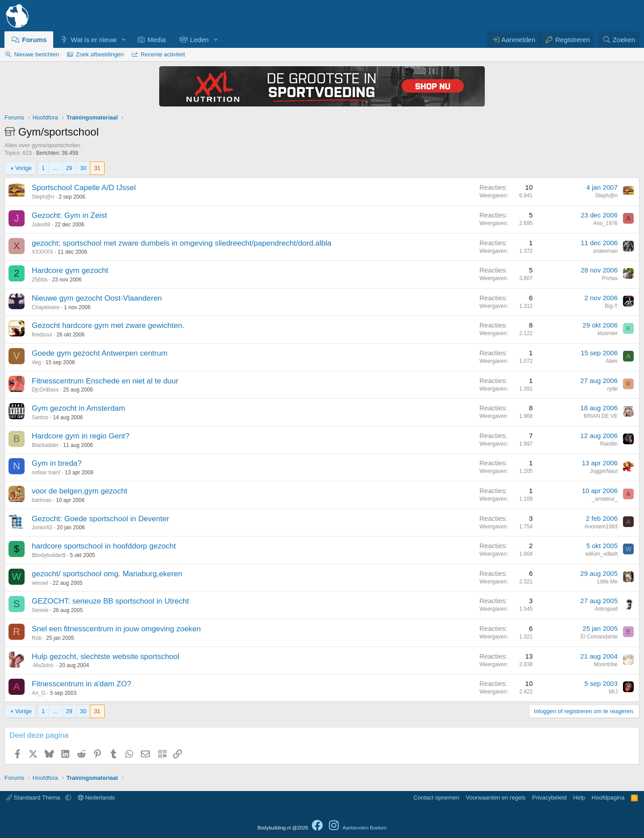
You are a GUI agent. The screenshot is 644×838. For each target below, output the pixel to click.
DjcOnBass (45, 390)
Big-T (611, 306)
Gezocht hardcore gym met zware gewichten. (108, 325)
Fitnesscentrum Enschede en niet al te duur (105, 381)
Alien (612, 361)
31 (97, 168)
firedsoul (42, 335)
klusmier (608, 333)
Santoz (40, 417)
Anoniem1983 (601, 527)
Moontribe (606, 664)
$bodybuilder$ (49, 555)
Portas (610, 278)
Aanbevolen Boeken (364, 828)
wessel (40, 583)
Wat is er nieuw (94, 40)
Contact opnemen (436, 798)
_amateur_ (605, 499)
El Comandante (599, 637)
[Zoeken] (619, 40)
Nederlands (96, 798)
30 (83, 168)
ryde (612, 389)
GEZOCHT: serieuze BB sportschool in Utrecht (110, 601)
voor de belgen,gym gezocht (80, 491)
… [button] (55, 168)
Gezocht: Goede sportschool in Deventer (100, 519)
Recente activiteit (163, 54)
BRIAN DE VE (601, 416)
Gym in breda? (57, 463)
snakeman (605, 251)
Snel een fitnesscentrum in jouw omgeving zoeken (116, 629)
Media (157, 40)
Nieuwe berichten (37, 54)
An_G (39, 693)
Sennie (40, 610)
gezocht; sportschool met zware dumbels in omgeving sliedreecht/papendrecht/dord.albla (182, 243)
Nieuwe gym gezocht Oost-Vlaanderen (97, 298)
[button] (123, 40)
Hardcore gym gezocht (70, 270)
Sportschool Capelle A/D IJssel (84, 188)
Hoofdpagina (608, 798)
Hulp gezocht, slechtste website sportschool (106, 657)
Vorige (23, 168)
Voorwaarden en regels (496, 798)
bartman (42, 500)
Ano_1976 (605, 223)
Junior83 (42, 527)
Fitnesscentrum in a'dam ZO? (81, 684)
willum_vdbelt (602, 554)
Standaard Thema (34, 798)
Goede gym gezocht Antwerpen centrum (100, 353)
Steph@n (43, 197)
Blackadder (45, 445)
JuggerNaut (604, 471)
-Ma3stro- (43, 665)
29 (69, 168)
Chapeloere (46, 307)
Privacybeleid (549, 798)
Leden (199, 40)
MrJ (613, 692)
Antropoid (606, 609)
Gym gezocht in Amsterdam (78, 408)
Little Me (608, 582)
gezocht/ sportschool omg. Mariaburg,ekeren (107, 574)
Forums (34, 40)
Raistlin (609, 444)
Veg (36, 362)
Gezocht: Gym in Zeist (69, 215)
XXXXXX (42, 252)
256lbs (40, 280)
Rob (37, 638)
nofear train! (46, 472)
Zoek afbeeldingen (100, 54)
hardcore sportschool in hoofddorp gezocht (104, 546)
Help (579, 798)
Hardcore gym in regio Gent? (80, 436)
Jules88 (41, 225)
